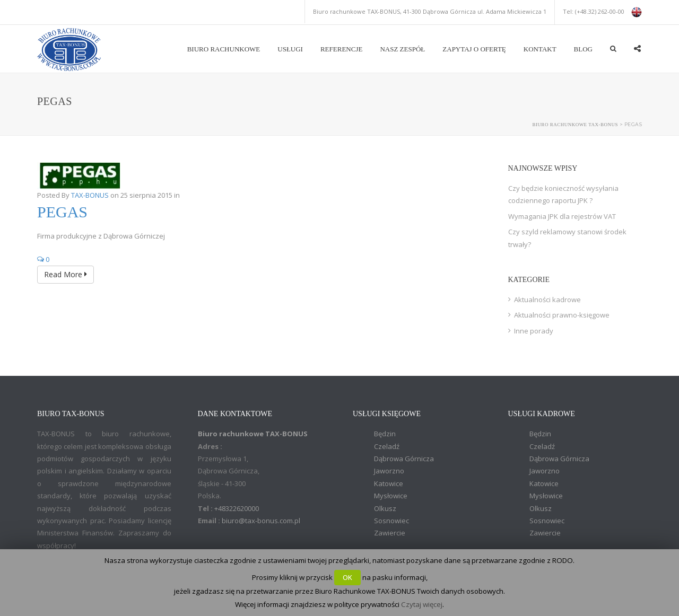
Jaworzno (389, 471)
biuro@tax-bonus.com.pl (261, 521)
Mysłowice (391, 496)
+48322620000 (237, 508)
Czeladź (387, 446)
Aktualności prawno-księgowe (562, 315)
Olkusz (385, 508)
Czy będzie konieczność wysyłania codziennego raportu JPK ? (563, 194)
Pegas (62, 212)
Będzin (385, 434)
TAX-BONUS (90, 195)
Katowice (389, 483)
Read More (66, 274)
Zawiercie (390, 533)
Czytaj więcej (422, 604)
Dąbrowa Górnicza (404, 459)
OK (347, 577)
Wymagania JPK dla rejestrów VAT (562, 216)
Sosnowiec (391, 521)
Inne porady (534, 331)
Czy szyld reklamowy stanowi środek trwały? (567, 238)
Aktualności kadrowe (547, 300)
